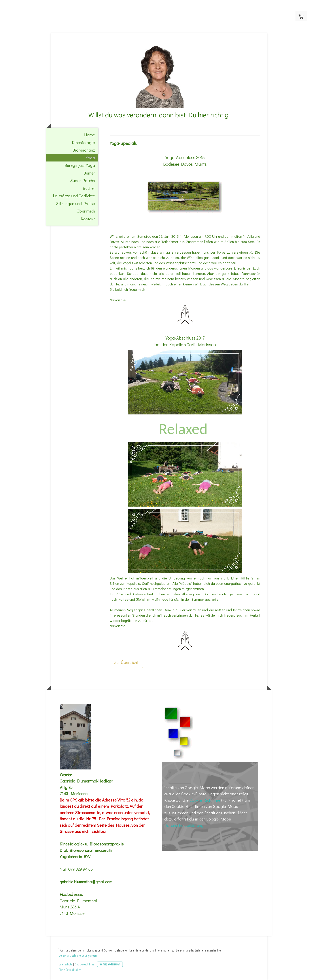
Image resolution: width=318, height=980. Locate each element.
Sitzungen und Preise (76, 203)
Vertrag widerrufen (110, 964)
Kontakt (88, 219)
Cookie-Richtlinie (205, 800)
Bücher (89, 188)
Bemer (89, 173)
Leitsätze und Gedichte (74, 196)
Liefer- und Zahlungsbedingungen (78, 955)
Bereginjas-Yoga (80, 165)
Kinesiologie (83, 142)
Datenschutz (65, 964)
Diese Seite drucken (70, 970)
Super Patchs (83, 180)
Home (90, 135)
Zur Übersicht (126, 662)
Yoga (90, 158)
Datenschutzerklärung (184, 825)
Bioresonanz (84, 150)
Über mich (86, 211)
